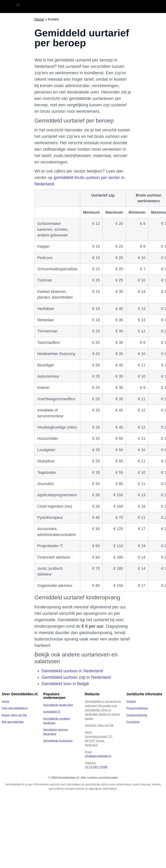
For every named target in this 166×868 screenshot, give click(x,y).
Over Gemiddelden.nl (15, 708)
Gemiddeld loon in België (65, 684)
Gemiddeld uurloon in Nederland (72, 671)
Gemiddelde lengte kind (58, 705)
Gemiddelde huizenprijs (58, 741)
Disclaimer (133, 722)
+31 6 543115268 (96, 767)
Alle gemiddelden (13, 722)
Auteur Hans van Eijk (14, 715)
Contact (131, 701)
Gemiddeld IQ (52, 712)
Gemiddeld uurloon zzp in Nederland (76, 677)
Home (6, 701)
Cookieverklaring (137, 715)
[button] (18, 5)
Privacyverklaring (137, 708)
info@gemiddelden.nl (98, 756)
